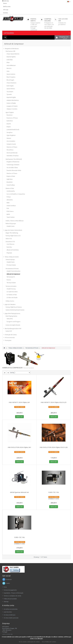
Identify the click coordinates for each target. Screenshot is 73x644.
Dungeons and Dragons (14, 322)
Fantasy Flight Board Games (14, 307)
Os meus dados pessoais (11, 618)
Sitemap (6, 602)
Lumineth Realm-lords (13, 130)
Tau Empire (10, 92)
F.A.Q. (5, 587)
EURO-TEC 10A (54, 492)
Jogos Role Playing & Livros (12, 313)
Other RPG (10, 319)
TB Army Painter (11, 283)
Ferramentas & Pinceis (12, 268)
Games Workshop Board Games (15, 310)
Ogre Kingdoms (11, 135)
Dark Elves (10, 121)
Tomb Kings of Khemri (13, 165)
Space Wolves (11, 89)
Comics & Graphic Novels (13, 325)
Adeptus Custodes (12, 109)
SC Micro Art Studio (12, 297)
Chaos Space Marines (13, 54)
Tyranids (9, 94)
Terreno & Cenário (11, 286)
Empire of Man (11, 176)
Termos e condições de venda (12, 596)
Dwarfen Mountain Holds (14, 170)
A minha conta (8, 605)
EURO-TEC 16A (19, 537)
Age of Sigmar (10, 112)
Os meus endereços (10, 615)
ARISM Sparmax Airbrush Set (19, 492)
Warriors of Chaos (12, 147)
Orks (8, 71)
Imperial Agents (11, 57)
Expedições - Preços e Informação (13, 593)
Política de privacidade (10, 599)
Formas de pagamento (10, 590)
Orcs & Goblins (11, 141)
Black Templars (11, 77)
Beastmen (10, 115)
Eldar (8, 62)
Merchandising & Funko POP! (13, 329)
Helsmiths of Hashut (12, 156)
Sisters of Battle (11, 103)
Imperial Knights (11, 97)
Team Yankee (11, 217)
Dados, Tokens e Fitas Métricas (15, 221)
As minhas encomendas (11, 609)
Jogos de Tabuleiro (10, 304)
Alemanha (10, 200)
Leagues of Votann (12, 106)
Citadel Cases (11, 226)
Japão (8, 214)
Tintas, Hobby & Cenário (12, 257)
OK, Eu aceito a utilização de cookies (29, 642)
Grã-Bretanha (11, 191)
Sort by (12, 372)
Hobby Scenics (10, 301)
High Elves (10, 179)
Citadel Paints (11, 262)
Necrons (9, 68)
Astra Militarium (11, 65)
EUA (8, 208)
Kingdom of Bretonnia (13, 162)
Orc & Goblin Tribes (12, 167)
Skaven (9, 138)
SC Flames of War (12, 295)
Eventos (6, 13)
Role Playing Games (11, 316)
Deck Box (9, 247)
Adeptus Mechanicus (13, 100)
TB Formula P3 (11, 277)
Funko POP (9, 331)
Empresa (6, 623)
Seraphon (10, 132)
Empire (9, 127)
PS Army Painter (11, 265)
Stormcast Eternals (12, 153)
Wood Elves (10, 150)
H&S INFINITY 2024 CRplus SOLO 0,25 (54, 402)
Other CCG (9, 239)
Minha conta (7, 6)
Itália (8, 203)
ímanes (9, 280)
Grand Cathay (11, 185)
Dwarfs (9, 124)
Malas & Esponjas (11, 223)
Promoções (8, 340)
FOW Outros (10, 211)
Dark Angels (10, 86)
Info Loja (6, 10)
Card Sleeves (11, 244)
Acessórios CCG (10, 242)
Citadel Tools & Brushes (13, 271)
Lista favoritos (8, 612)
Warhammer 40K (11, 51)
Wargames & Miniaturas (12, 49)
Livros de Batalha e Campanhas (16, 194)
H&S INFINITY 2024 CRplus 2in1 (19, 402)
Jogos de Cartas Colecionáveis (13, 230)
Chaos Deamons (11, 83)
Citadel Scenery (11, 289)
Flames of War (10, 188)
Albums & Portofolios (13, 250)
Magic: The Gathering (12, 233)
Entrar (5, 3)
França (9, 197)
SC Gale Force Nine (12, 292)
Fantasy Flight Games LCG (13, 236)
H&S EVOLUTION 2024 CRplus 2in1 (19, 447)
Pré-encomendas (10, 338)
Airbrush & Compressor (13, 274)
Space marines (11, 74)
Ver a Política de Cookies (49, 642)
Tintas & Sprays (10, 259)
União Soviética (11, 206)
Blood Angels (10, 80)
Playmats (9, 253)
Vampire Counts (11, 144)
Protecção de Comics (11, 335)
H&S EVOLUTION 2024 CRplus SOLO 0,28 (54, 447)
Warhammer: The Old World (14, 159)
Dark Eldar (10, 60)
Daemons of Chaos (12, 118)
